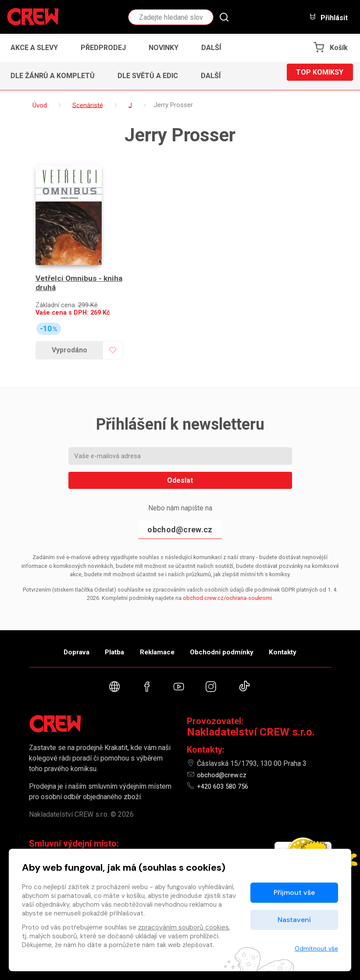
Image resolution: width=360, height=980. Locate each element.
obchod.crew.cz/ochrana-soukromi (227, 578)
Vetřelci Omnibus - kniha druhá (69, 263)
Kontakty (304, 635)
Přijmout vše (294, 892)
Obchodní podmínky (233, 635)
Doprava (56, 635)
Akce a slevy (34, 48)
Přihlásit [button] (328, 17)
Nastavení (294, 920)
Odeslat (180, 460)
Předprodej (103, 48)
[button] (214, 48)
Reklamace (158, 635)
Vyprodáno (66, 330)
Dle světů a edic (148, 76)
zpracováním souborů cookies (184, 927)
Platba (104, 635)
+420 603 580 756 (225, 776)
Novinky (164, 48)
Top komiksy (320, 76)
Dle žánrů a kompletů (53, 76)
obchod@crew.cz (180, 509)
